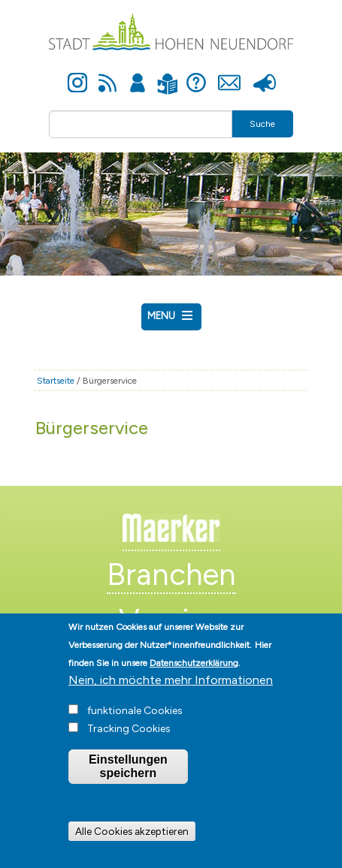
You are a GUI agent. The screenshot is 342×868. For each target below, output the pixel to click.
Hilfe (196, 74)
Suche (262, 124)
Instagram (77, 74)
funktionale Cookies (135, 726)
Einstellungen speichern (128, 781)
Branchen (171, 574)
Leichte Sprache (168, 75)
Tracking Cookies (129, 744)
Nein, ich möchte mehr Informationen (171, 695)
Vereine (171, 620)
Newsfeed (107, 74)
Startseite (56, 381)
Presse (265, 74)
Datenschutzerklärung (194, 678)
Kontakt (230, 74)
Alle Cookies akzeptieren (132, 845)
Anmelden (138, 74)
